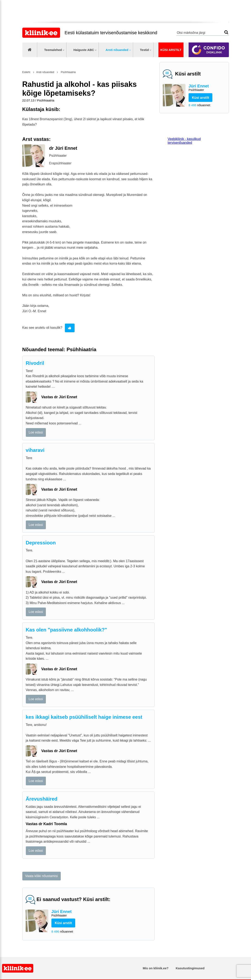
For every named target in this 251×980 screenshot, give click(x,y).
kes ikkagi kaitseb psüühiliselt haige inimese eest (84, 717)
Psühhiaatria (68, 72)
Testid (144, 50)
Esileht (26, 72)
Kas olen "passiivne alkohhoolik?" (67, 630)
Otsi (226, 32)
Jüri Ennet (207, 88)
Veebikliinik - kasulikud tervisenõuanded (184, 141)
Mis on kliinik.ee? (156, 968)
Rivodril (35, 363)
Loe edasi (36, 432)
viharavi (35, 450)
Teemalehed (53, 50)
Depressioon (41, 543)
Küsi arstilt (171, 50)
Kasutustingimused (190, 968)
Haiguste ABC (84, 50)
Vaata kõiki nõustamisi (42, 876)
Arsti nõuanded (117, 50)
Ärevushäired (42, 799)
